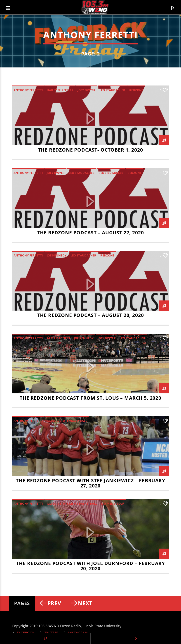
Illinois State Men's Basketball (72, 503)
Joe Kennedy (57, 255)
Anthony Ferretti (28, 90)
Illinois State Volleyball (67, 421)
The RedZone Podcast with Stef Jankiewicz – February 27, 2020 (90, 483)
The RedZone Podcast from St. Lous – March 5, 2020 (90, 398)
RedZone (136, 90)
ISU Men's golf (113, 503)
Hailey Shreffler (60, 90)
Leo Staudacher (112, 90)
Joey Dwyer (86, 90)
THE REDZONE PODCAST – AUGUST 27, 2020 (91, 233)
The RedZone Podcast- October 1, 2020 (91, 150)
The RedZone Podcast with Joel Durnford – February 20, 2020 (91, 566)
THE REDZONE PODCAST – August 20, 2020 (91, 315)
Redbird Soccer (111, 173)
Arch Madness (58, 338)
